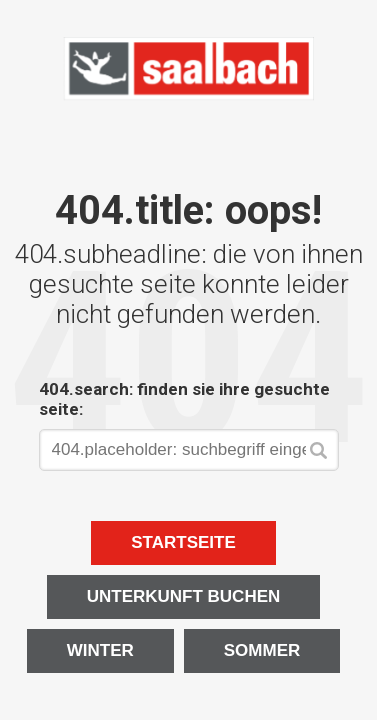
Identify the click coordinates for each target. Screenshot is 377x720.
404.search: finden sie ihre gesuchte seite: (184, 399)
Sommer (262, 650)
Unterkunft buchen (184, 596)
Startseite (183, 542)
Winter (100, 650)
